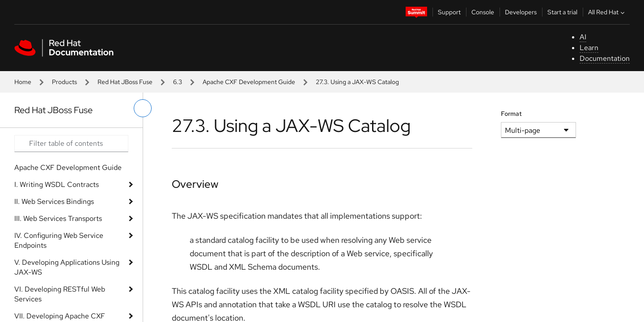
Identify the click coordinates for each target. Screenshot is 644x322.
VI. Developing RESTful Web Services (60, 294)
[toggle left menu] (143, 108)
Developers (521, 12)
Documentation (605, 58)
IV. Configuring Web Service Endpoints (59, 240)
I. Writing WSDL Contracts (57, 184)
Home (23, 82)
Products (64, 82)
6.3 (178, 82)
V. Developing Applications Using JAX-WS (67, 267)
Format (511, 114)
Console (483, 12)
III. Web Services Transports (58, 218)
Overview (195, 184)
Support (449, 12)
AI (583, 37)
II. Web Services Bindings (54, 201)
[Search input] (71, 144)
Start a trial (562, 12)
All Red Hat (607, 12)
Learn (589, 48)
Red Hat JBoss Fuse (125, 82)
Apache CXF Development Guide (249, 82)
